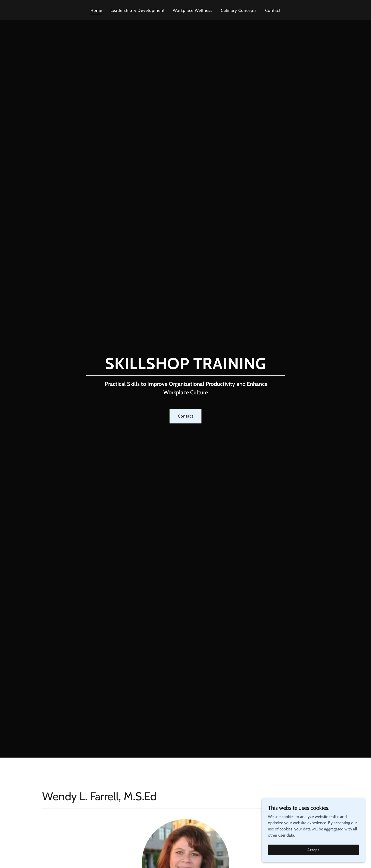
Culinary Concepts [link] (239, 10)
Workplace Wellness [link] (193, 10)
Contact (185, 416)
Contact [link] (273, 10)
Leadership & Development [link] (138, 10)
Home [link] (96, 10)
